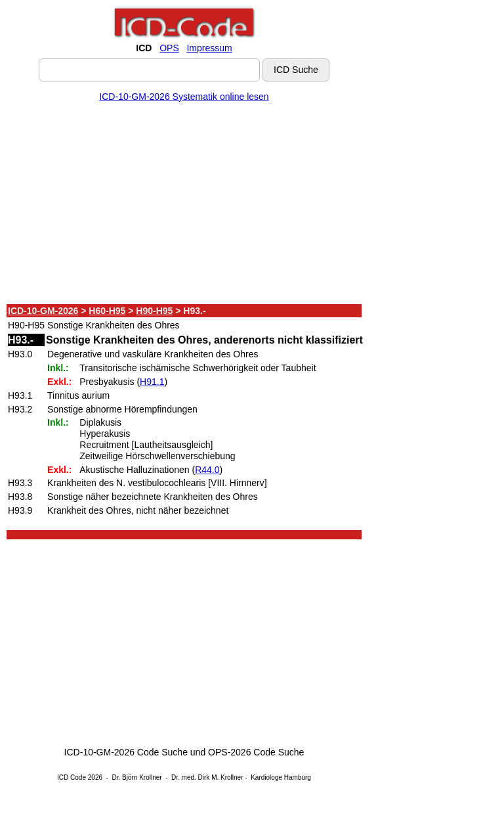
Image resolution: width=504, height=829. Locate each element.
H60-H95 (107, 311)
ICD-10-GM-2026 (43, 311)
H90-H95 (154, 311)
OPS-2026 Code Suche (256, 752)
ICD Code (72, 777)
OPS (169, 48)
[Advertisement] (184, 206)
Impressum (209, 48)
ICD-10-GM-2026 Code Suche (126, 752)
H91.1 (152, 382)
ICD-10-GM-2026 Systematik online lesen (184, 97)
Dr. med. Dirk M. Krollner (207, 777)
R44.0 (207, 470)
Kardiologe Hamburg (281, 777)
